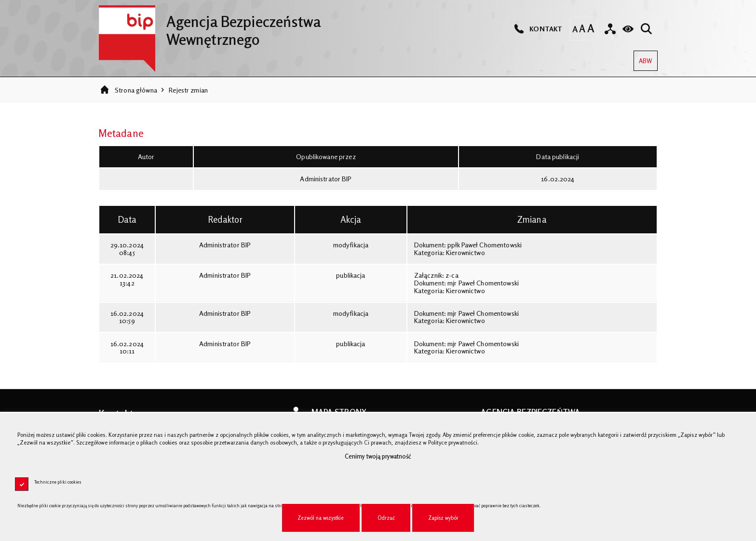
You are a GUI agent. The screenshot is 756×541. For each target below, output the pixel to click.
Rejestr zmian (188, 90)
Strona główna (136, 90)
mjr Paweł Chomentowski (483, 283)
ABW (643, 58)
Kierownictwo (466, 252)
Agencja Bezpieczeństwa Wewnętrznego (209, 27)
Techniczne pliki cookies (58, 482)
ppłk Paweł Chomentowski (485, 245)
